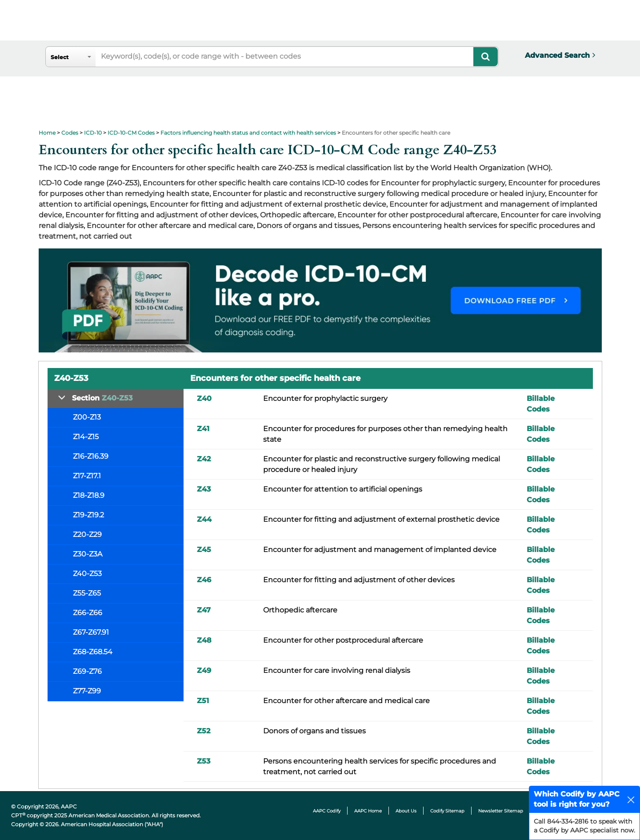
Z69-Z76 (87, 671)
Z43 (204, 489)
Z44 (204, 519)
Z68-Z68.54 (93, 652)
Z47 (204, 610)
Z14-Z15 (86, 437)
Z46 (204, 580)
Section (102, 398)
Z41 (203, 429)
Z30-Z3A (88, 554)
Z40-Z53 (87, 574)
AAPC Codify (327, 811)
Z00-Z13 (87, 417)
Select (60, 57)
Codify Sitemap (447, 811)
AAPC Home (368, 811)
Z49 (204, 670)
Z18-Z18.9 (89, 495)
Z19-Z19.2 (88, 515)
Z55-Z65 (87, 593)
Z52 (204, 731)
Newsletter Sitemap (501, 811)
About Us (406, 811)
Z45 (204, 550)
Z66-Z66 (88, 613)
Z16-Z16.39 (91, 456)
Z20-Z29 (87, 534)
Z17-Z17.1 (87, 476)
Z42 (204, 459)
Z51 (203, 701)
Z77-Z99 (87, 691)
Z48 (204, 640)
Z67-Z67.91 (91, 632)
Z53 (204, 761)
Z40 (204, 398)
